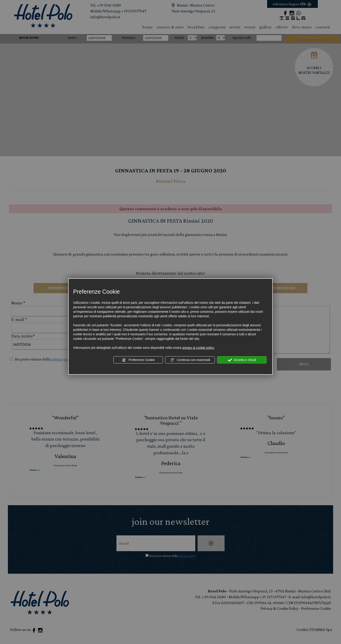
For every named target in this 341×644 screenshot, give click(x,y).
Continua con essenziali (190, 360)
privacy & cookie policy (198, 348)
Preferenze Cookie (138, 360)
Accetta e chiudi (242, 360)
